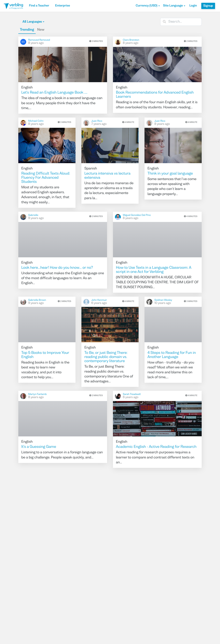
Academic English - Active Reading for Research (156, 447)
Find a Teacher (39, 6)
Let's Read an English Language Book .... (54, 93)
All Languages (33, 22)
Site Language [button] (174, 6)
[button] (148, 6)
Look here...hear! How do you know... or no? (57, 268)
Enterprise (62, 6)
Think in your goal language (170, 174)
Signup (208, 6)
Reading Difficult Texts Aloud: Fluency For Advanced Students (46, 178)
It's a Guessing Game (39, 447)
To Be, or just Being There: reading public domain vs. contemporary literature (106, 357)
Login (193, 6)
